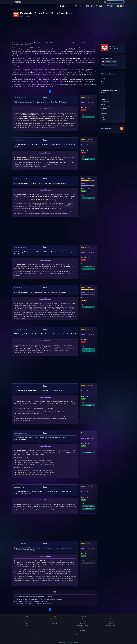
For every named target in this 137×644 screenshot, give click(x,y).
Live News (83, 630)
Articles (83, 619)
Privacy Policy (54, 623)
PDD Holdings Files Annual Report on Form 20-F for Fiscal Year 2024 (38, 391)
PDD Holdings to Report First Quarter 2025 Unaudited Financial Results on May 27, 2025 (45, 334)
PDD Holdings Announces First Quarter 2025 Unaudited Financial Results (40, 292)
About (26, 619)
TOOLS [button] (100, 6)
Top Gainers (83, 621)
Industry (104, 100)
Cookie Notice (54, 621)
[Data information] (114, 74)
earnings (88, 117)
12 (58, 92)
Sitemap (26, 628)
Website (104, 109)
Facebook (111, 621)
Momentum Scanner (83, 626)
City (102, 118)
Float (103, 82)
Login (94, 2)
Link (102, 111)
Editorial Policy (26, 621)
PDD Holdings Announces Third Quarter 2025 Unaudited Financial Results (40, 102)
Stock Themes (83, 628)
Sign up (100, 2)
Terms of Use (54, 619)
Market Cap (105, 77)
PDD (22, 16)
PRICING (121, 6)
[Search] (116, 2)
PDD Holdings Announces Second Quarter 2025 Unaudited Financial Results (41, 183)
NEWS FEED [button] (65, 6)
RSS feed (111, 619)
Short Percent (106, 95)
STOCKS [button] (90, 6)
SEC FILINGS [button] (78, 6)
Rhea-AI (26, 626)
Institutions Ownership (109, 91)
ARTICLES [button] (110, 6)
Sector (104, 104)
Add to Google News (111, 626)
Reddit (111, 623)
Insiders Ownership (108, 86)
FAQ (26, 623)
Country (104, 113)
